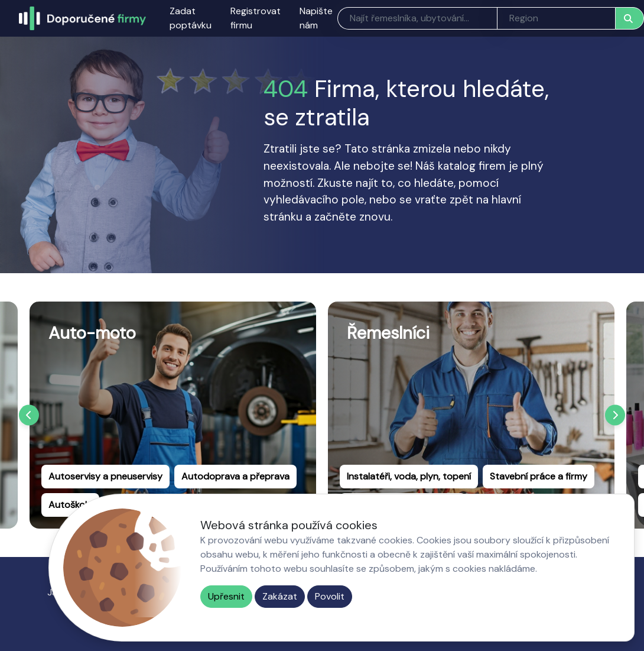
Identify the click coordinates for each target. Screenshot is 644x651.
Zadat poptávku (191, 18)
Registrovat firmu (256, 18)
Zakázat (280, 596)
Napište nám (316, 18)
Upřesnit (226, 596)
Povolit (330, 596)
